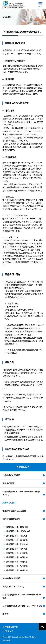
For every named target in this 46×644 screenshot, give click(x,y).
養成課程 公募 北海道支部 (18, 531)
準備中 (5, 614)
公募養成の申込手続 (11, 475)
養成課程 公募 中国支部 (17, 557)
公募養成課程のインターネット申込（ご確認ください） (22, 493)
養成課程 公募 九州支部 (17, 566)
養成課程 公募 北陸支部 (17, 544)
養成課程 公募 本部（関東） (18, 527)
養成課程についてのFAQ (13, 587)
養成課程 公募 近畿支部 (17, 553)
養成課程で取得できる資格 (14, 511)
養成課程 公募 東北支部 (17, 536)
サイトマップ (8, 631)
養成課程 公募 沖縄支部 (17, 570)
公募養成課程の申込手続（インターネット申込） (22, 606)
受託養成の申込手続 (11, 578)
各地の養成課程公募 (11, 519)
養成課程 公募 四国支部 (17, 562)
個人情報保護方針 (10, 627)
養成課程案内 (23, 467)
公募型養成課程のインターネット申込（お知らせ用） (22, 596)
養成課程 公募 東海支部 (17, 549)
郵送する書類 (8, 483)
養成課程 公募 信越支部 (17, 540)
